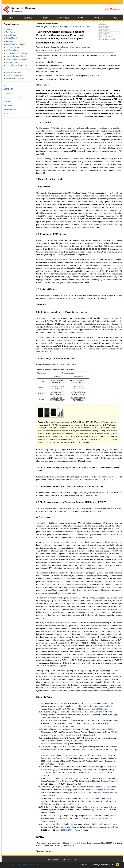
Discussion (8, 105)
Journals (28, 18)
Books (45, 18)
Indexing (8, 29)
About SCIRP (57, 860)
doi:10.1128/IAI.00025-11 (107, 793)
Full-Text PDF (104, 27)
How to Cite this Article (107, 39)
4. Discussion (44, 517)
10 (79, 590)
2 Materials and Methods (50, 179)
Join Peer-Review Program (29, 865)
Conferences (63, 18)
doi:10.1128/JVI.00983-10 (51, 726)
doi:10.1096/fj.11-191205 (70, 804)
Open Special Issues (13, 72)
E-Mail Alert (10, 865)
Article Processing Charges (15, 44)
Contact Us (73, 860)
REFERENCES (44, 697)
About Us (98, 18)
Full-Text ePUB (104, 33)
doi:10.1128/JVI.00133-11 (94, 772)
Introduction (8, 93)
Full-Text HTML (104, 30)
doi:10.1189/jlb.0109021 (70, 735)
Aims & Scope (10, 35)
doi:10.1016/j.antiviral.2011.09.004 (95, 709)
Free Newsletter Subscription (16, 53)
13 (49, 609)
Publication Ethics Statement (15, 59)
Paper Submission (12, 47)
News (81, 18)
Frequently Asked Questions (15, 65)
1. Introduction (44, 122)
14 (46, 615)
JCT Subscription (11, 50)
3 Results (41, 304)
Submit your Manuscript (101, 865)
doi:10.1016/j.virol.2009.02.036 (101, 818)
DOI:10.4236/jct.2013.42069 (79, 27)
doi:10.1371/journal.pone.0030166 (54, 744)
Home (10, 18)
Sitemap (65, 860)
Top (5, 85)
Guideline (8, 41)
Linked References (106, 36)
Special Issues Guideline (14, 78)
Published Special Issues (14, 75)
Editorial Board (10, 38)
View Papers (10, 32)
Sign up (84, 865)
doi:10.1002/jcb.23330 (64, 830)
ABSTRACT (43, 85)
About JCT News (11, 62)
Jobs (115, 18)
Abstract (102, 24)
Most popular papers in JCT (15, 56)
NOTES (40, 837)
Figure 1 (41, 422)
